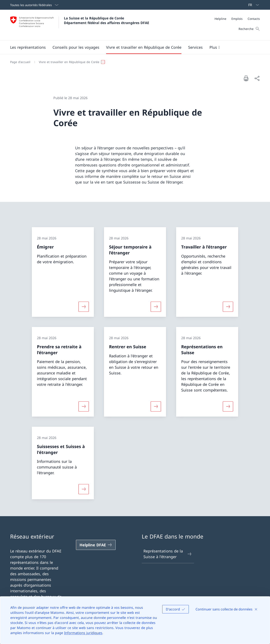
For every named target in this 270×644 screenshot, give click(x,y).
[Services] (195, 47)
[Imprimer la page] (246, 78)
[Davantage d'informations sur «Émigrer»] (84, 307)
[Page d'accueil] (20, 62)
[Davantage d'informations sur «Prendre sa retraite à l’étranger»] (84, 406)
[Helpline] (220, 19)
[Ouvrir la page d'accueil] (80, 25)
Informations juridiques (83, 633)
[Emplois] (237, 19)
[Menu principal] (132, 47)
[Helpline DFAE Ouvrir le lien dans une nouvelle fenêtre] (96, 545)
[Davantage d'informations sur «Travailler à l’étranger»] (228, 307)
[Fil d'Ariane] (133, 62)
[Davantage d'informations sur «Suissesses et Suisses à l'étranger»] (84, 489)
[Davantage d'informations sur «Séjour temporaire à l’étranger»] (156, 307)
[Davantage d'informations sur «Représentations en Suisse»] (228, 406)
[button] (28, 47)
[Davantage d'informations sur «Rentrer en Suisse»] (156, 406)
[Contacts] (254, 19)
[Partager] (257, 78)
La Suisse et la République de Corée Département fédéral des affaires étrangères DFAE (107, 20)
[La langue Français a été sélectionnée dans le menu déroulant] (252, 5)
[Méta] (237, 19)
